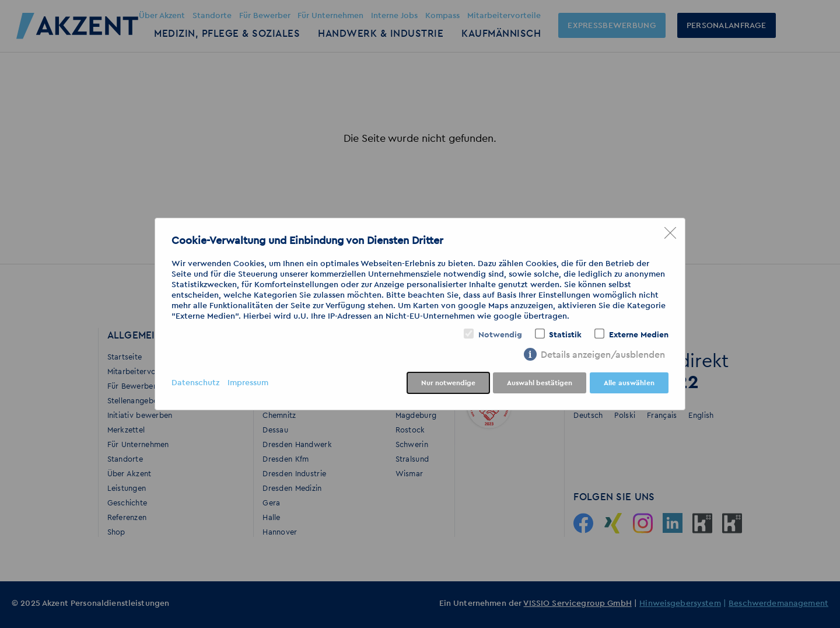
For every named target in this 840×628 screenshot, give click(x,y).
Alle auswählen (629, 383)
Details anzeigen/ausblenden (603, 355)
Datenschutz (195, 383)
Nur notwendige (448, 383)
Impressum (248, 383)
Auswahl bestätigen (540, 383)
